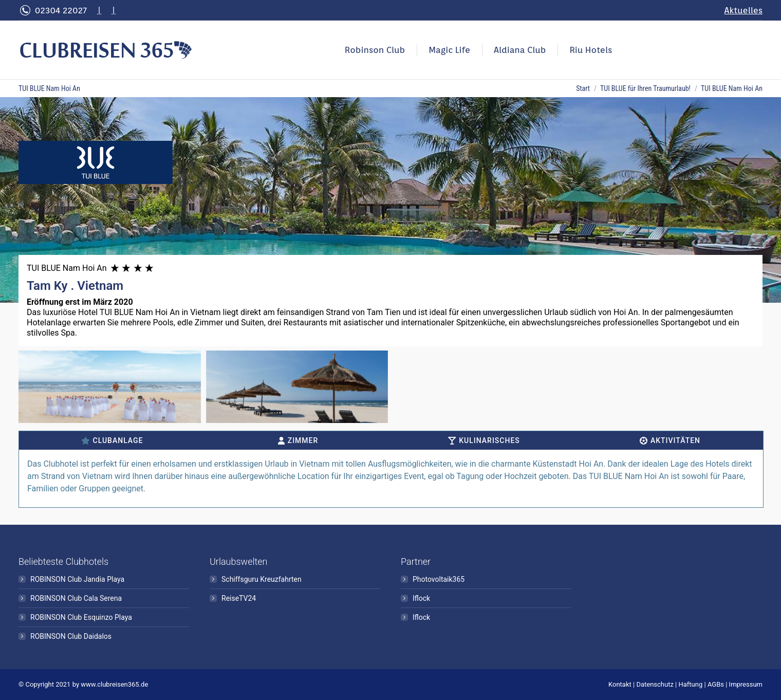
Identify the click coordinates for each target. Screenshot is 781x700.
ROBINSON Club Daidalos (71, 636)
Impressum (746, 684)
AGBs (716, 684)
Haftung (691, 684)
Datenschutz (655, 684)
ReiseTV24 (239, 598)
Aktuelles (743, 10)
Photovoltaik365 (439, 579)
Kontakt (620, 684)
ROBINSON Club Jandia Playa (77, 579)
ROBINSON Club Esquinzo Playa (81, 617)
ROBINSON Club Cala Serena (76, 598)
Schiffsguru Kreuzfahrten (262, 579)
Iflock (421, 598)
